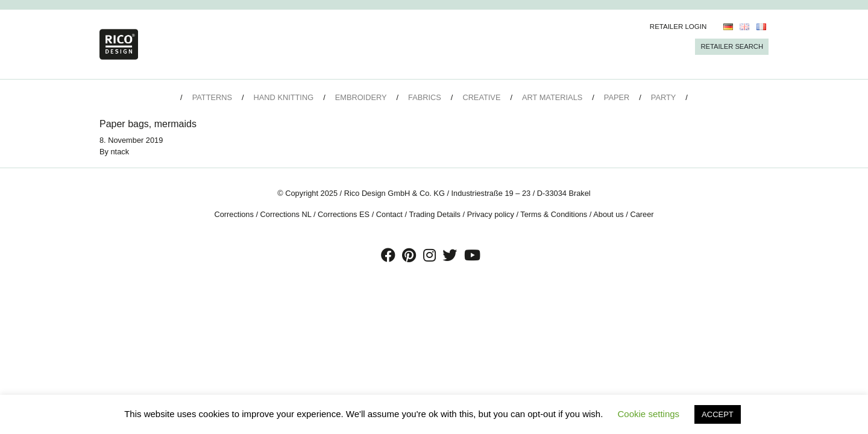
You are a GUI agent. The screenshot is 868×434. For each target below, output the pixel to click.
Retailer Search (732, 46)
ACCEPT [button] (718, 414)
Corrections (234, 214)
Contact (389, 214)
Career (642, 214)
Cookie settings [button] (649, 414)
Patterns (212, 97)
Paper (617, 97)
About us (609, 214)
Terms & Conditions (554, 214)
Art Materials (552, 97)
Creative (481, 97)
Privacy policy (491, 214)
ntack (120, 152)
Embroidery (361, 97)
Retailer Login (678, 27)
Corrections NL (286, 214)
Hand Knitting (284, 97)
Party (663, 97)
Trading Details (435, 214)
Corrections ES (344, 214)
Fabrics (425, 97)
